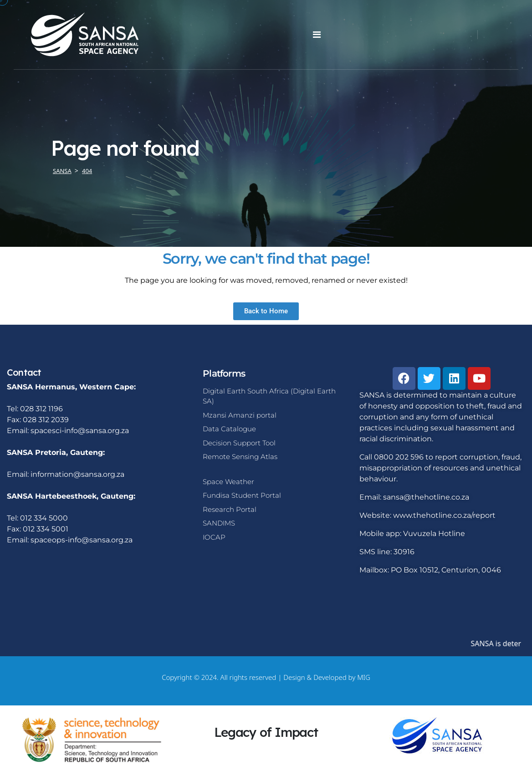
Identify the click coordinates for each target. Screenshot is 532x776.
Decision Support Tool (239, 443)
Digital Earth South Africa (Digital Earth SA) (269, 396)
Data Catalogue (229, 429)
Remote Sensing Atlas (240, 457)
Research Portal (230, 509)
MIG (364, 677)
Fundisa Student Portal (242, 495)
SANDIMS (219, 523)
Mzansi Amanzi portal (240, 415)
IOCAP (214, 537)
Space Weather (228, 482)
